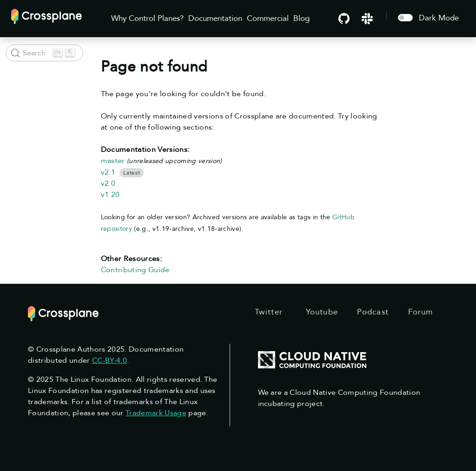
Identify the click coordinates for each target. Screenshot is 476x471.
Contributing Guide (135, 270)
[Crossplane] (46, 16)
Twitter (269, 312)
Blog (301, 18)
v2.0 (108, 183)
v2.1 (108, 172)
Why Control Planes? (147, 18)
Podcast (373, 312)
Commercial (268, 18)
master (113, 161)
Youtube (322, 312)
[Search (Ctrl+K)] (44, 53)
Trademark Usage (156, 413)
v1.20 (110, 195)
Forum (421, 312)
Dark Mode (439, 18)
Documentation (215, 18)
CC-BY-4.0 (109, 360)
